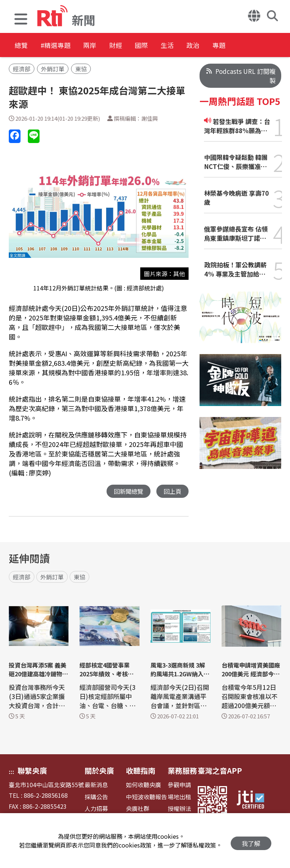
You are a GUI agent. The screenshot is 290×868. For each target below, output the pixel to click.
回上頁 (172, 491)
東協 (81, 69)
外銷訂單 (53, 69)
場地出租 (179, 797)
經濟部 (22, 69)
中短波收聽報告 (146, 797)
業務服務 (182, 771)
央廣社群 (138, 809)
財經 (140, 46)
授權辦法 (179, 809)
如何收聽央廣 (144, 785)
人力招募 (96, 809)
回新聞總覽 (127, 491)
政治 (239, 46)
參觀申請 (179, 785)
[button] (21, 20)
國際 (173, 46)
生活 (206, 46)
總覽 (22, 46)
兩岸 (107, 46)
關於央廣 (99, 771)
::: (12, 772)
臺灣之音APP (220, 771)
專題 (272, 46)
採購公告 (96, 797)
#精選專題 (64, 46)
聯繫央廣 (32, 771)
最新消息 (96, 785)
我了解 (251, 841)
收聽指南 (141, 771)
